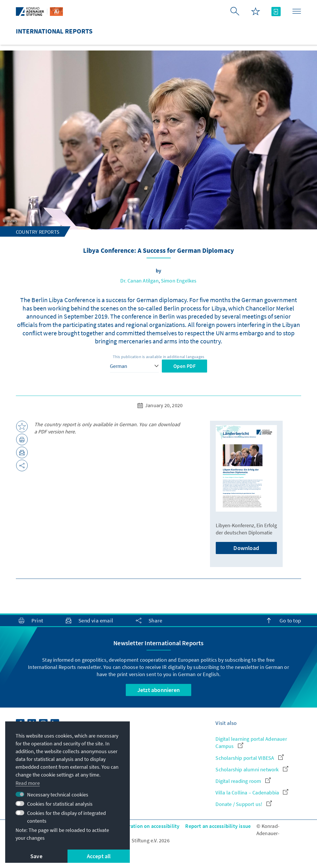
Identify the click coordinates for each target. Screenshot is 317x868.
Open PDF (184, 366)
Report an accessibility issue (218, 826)
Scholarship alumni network (252, 769)
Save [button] (36, 856)
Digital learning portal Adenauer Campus (251, 742)
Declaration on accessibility (148, 826)
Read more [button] (28, 783)
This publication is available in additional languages (159, 357)
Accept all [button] (99, 856)
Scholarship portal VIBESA (249, 758)
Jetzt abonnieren (158, 690)
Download (246, 548)
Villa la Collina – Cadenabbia (252, 793)
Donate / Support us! (243, 804)
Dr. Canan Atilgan (139, 281)
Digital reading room (243, 781)
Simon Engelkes (179, 281)
